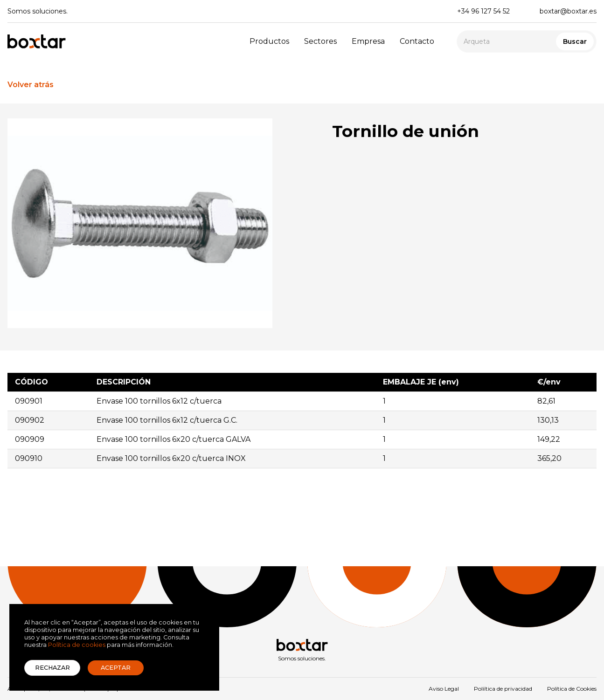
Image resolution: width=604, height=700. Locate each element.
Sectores (320, 41)
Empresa (368, 41)
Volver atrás (31, 85)
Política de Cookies (572, 689)
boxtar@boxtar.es (568, 11)
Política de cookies (77, 645)
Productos (269, 41)
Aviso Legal (444, 689)
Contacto (417, 41)
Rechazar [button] (52, 668)
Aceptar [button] (116, 668)
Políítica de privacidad (503, 689)
